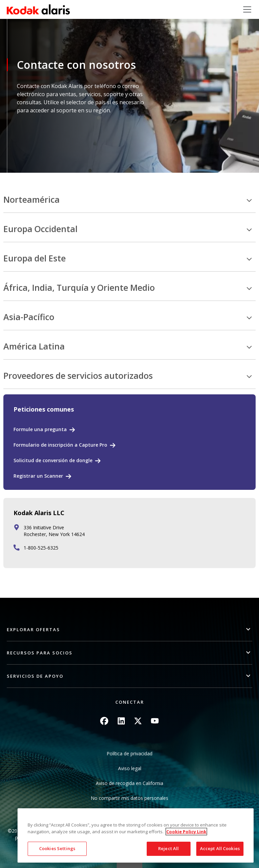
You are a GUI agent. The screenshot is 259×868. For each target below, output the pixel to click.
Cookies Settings (57, 848)
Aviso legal (130, 768)
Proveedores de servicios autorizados (78, 376)
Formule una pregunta (40, 429)
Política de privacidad (129, 753)
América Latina (34, 346)
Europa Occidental (40, 229)
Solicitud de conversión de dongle (53, 460)
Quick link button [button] (129, 864)
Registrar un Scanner (38, 476)
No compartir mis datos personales (129, 798)
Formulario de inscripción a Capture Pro (60, 445)
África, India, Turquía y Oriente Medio (79, 288)
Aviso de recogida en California (129, 783)
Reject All (168, 848)
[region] (136, 835)
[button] (129, 630)
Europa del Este (35, 258)
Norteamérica (32, 200)
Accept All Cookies (220, 848)
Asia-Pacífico (29, 317)
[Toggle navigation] (247, 9)
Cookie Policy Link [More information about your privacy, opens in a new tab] (186, 832)
